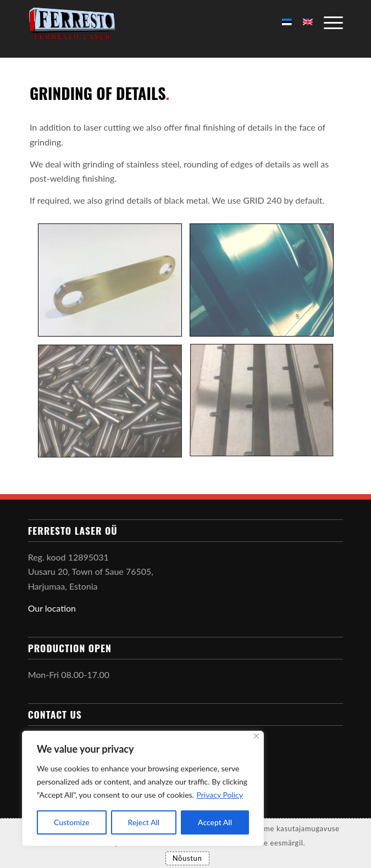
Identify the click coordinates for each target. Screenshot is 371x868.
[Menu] (328, 22)
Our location (52, 608)
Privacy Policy (220, 795)
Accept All (215, 822)
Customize (72, 822)
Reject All (144, 822)
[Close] (256, 736)
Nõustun (187, 858)
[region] (143, 788)
